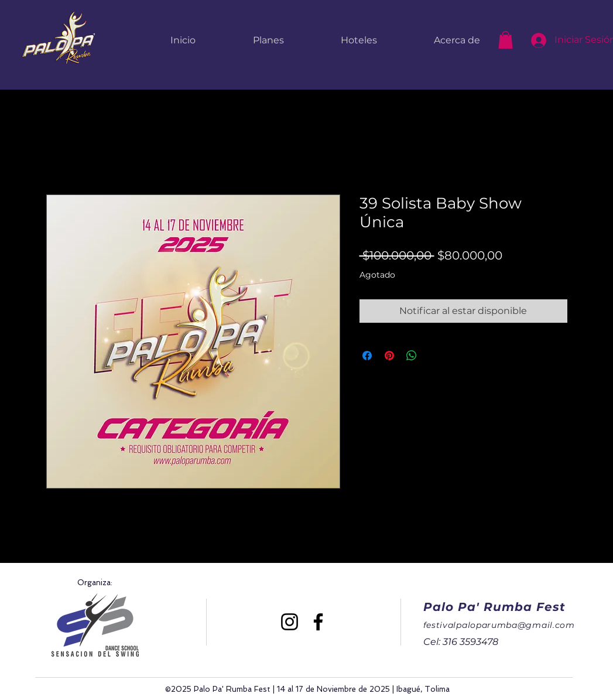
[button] (506, 40)
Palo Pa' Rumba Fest (494, 607)
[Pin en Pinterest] (389, 356)
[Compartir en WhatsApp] (412, 356)
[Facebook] (318, 622)
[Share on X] (434, 356)
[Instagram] (290, 622)
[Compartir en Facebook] (367, 356)
